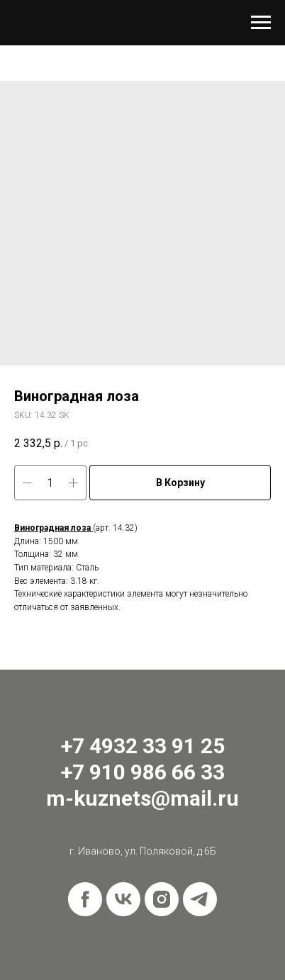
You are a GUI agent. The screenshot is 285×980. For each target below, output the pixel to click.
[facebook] (85, 899)
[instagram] (162, 899)
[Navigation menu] (261, 23)
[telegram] (200, 899)
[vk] (123, 899)
